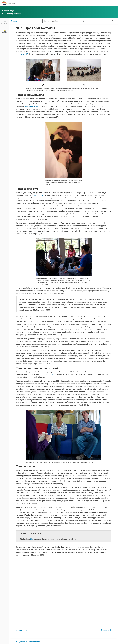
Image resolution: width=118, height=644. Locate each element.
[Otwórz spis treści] (5, 22)
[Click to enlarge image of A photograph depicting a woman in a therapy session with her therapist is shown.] (64, 150)
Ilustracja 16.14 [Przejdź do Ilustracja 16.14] (23, 54)
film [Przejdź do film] (32, 539)
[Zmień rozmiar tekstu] (113, 21)
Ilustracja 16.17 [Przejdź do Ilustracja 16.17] (49, 374)
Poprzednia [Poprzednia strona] (21, 630)
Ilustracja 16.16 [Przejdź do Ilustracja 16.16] (39, 195)
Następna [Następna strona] (107, 630)
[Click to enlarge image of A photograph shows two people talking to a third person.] (64, 435)
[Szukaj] (83, 21)
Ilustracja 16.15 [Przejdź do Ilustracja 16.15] (32, 106)
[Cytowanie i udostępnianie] (64, 642)
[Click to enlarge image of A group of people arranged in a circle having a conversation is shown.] (64, 257)
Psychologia (8, 11)
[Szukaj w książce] (62, 21)
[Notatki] (5, 31)
